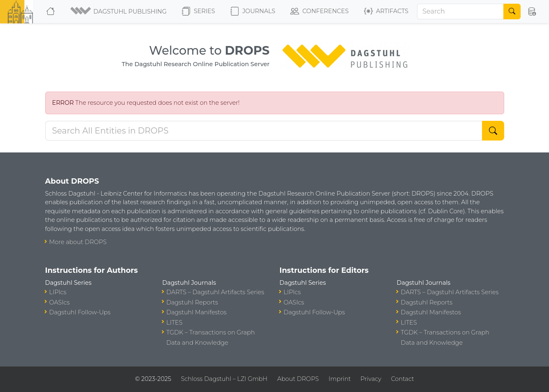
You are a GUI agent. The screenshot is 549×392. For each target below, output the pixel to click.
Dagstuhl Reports (192, 302)
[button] (119, 12)
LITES (175, 323)
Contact (403, 379)
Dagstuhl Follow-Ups (80, 312)
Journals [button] (253, 12)
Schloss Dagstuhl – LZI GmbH (224, 379)
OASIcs (60, 302)
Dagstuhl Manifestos (197, 312)
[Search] (460, 12)
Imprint (340, 379)
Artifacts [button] (386, 12)
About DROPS (298, 379)
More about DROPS (78, 242)
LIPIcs (58, 292)
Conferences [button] (320, 12)
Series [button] (198, 12)
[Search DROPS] (264, 131)
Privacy (371, 379)
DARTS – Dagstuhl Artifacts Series (215, 292)
